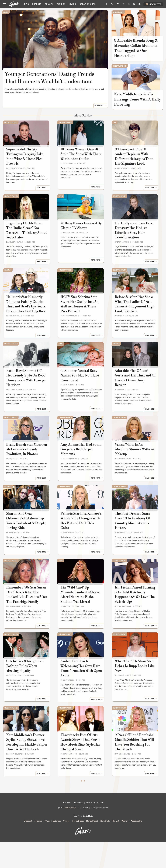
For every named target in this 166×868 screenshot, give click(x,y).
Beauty (49, 4)
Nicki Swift (105, 847)
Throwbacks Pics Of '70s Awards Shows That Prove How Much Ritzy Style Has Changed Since (80, 768)
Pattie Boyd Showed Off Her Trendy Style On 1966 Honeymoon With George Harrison (27, 393)
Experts (37, 4)
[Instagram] (123, 5)
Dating (6, 12)
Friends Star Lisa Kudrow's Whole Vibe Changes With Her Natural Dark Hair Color (82, 539)
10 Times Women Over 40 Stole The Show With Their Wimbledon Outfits (81, 161)
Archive (78, 829)
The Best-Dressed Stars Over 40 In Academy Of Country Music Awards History (137, 539)
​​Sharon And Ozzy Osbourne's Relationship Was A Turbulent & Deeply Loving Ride (29, 542)
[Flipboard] (118, 5)
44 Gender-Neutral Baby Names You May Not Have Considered (80, 391)
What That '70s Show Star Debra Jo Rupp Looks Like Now (135, 689)
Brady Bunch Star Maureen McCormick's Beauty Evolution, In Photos (27, 467)
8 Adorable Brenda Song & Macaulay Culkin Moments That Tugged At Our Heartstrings (136, 50)
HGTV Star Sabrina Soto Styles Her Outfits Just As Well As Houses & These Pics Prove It (82, 317)
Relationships (88, 4)
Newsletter (153, 4)
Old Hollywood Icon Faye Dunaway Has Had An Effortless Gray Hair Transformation (134, 240)
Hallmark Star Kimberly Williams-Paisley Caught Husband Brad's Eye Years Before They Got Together (26, 317)
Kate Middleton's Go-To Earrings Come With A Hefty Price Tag (134, 104)
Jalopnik (38, 847)
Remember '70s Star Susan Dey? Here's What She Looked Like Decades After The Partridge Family (27, 615)
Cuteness (57, 847)
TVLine (47, 847)
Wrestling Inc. (136, 847)
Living (72, 4)
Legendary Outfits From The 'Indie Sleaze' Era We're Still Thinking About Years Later (28, 238)
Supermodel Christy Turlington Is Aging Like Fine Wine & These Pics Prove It (25, 164)
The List (116, 847)
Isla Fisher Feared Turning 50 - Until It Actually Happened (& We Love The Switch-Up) (135, 615)
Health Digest (78, 847)
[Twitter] (129, 5)
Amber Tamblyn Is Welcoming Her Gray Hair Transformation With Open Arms (81, 691)
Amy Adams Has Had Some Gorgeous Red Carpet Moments (81, 467)
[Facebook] (107, 5)
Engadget (28, 847)
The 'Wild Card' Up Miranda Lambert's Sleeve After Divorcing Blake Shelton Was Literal (83, 615)
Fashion (61, 4)
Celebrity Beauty (11, 127)
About (67, 829)
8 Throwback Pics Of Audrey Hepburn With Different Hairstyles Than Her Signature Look (137, 164)
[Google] (134, 5)
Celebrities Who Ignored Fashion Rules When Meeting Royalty (29, 689)
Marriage (8, 280)
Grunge (66, 847)
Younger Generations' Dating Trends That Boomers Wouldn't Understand (49, 78)
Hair (115, 127)
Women (125, 847)
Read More (99, 112)
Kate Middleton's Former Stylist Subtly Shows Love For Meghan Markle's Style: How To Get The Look (29, 768)
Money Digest (92, 847)
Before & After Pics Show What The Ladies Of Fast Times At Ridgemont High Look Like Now (135, 317)
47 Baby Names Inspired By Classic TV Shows (81, 235)
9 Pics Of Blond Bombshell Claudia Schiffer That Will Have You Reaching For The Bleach (136, 768)
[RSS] (139, 5)
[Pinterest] (112, 5)
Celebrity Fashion (120, 68)
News (26, 4)
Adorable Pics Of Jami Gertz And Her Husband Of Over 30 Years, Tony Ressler (137, 391)
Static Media (70, 834)
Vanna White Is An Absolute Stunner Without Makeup (136, 465)
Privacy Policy (95, 829)
